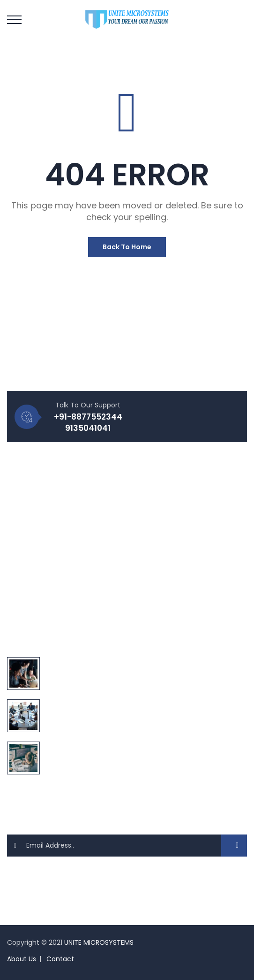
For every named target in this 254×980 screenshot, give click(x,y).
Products (29, 516)
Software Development (53, 596)
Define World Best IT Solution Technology (112, 662)
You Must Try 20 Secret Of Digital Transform (117, 704)
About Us (22, 959)
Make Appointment (46, 548)
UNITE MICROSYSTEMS (99, 942)
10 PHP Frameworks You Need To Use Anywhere (121, 746)
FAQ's (23, 500)
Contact (60, 959)
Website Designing (45, 564)
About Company (42, 532)
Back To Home (127, 247)
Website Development (51, 580)
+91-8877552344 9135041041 (88, 422)
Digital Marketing (42, 612)
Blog (21, 484)
